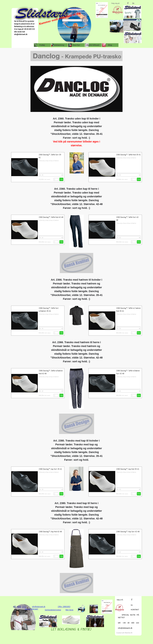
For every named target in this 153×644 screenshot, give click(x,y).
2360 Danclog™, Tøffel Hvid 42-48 (51, 217)
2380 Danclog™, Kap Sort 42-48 (128, 532)
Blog (110, 45)
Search (85, 20)
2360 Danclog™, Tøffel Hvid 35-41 (128, 155)
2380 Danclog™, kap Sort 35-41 (50, 469)
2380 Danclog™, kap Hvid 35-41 (128, 469)
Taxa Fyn (76, 45)
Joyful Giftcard (93, 45)
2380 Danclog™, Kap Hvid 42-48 (50, 532)
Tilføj (139, 179)
